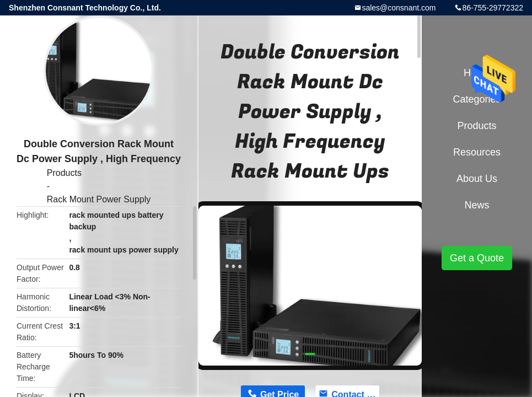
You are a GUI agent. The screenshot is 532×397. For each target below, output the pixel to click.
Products (64, 173)
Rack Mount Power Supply (99, 199)
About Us (477, 179)
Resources (477, 152)
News (477, 205)
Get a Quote (477, 258)
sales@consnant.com (399, 8)
